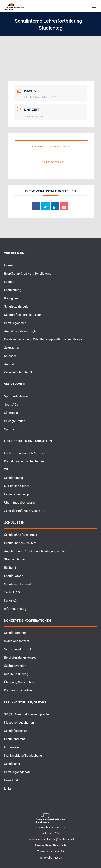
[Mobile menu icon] (94, 6)
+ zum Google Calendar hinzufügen (52, 147)
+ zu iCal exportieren (52, 162)
